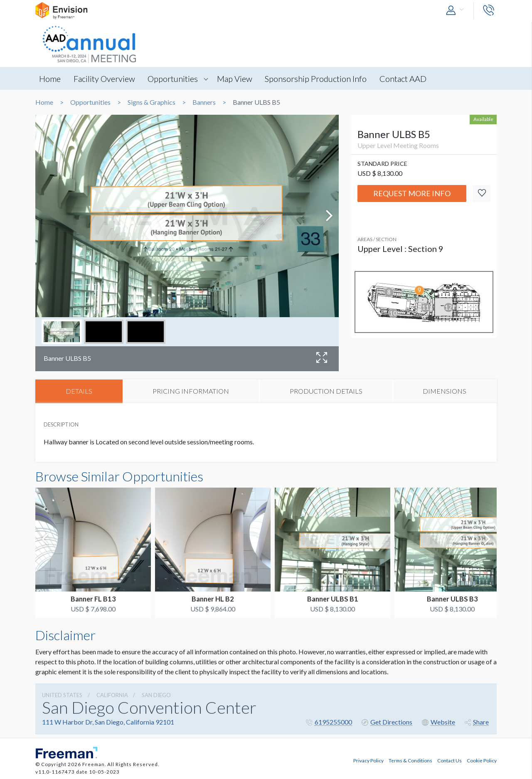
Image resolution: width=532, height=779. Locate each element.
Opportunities (175, 79)
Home (50, 79)
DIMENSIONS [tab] (445, 391)
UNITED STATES (62, 695)
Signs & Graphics (151, 102)
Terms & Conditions (410, 760)
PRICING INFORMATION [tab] (191, 391)
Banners (204, 102)
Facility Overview (106, 79)
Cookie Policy (482, 760)
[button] (457, 11)
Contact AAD (408, 79)
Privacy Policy (368, 760)
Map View (238, 79)
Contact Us (449, 760)
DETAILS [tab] (79, 391)
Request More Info (412, 193)
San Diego (156, 695)
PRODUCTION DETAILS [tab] (326, 391)
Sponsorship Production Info (320, 79)
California (112, 695)
